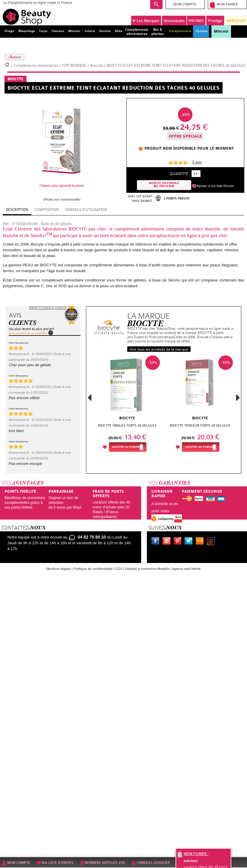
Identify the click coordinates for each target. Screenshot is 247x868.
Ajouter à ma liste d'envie (215, 186)
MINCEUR (236, 21)
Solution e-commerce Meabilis (147, 569)
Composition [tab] (47, 210)
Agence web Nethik (187, 569)
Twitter (190, 542)
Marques (146, 21)
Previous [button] (90, 399)
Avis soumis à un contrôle (28, 333)
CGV (119, 569)
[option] (127, 405)
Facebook (157, 542)
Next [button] (238, 398)
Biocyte (97, 65)
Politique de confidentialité (93, 569)
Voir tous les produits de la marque (159, 349)
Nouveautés (174, 21)
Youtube (168, 542)
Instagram (212, 542)
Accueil (7, 64)
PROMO (196, 21)
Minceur (221, 31)
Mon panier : (196, 854)
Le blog (201, 542)
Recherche (156, 5)
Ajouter (126, 447)
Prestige (215, 21)
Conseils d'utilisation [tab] (86, 210)
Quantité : (180, 174)
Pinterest (179, 542)
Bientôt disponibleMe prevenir (164, 185)
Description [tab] (17, 210)
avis (197, 162)
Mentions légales (59, 569)
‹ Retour (14, 57)
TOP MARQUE (74, 65)
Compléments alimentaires (36, 65)
